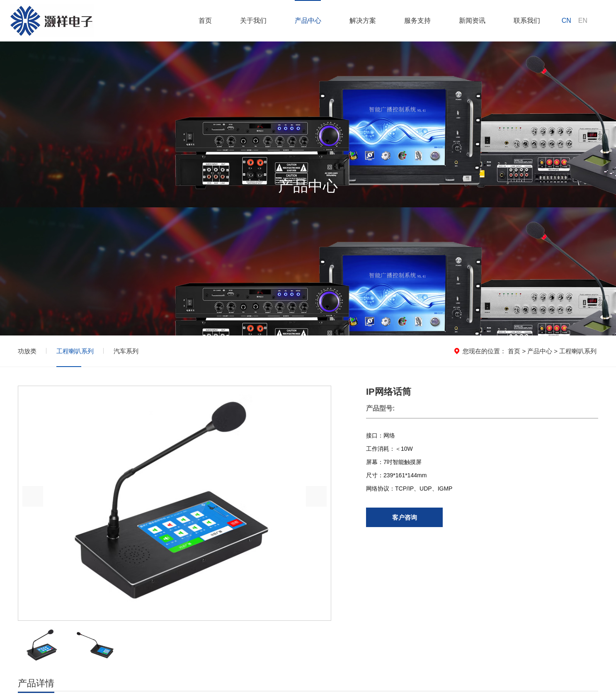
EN (583, 21)
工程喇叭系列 (75, 351)
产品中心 (540, 351)
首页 (514, 351)
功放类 (27, 351)
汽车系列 (126, 351)
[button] (316, 496)
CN (566, 21)
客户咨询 (405, 517)
